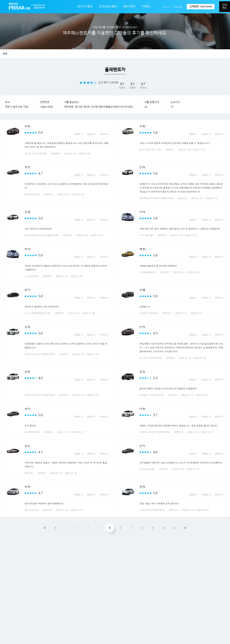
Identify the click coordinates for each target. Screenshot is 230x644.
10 (164, 528)
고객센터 (201, 7)
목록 (5, 54)
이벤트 (146, 7)
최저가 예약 (85, 7)
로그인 (166, 7)
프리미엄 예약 (108, 7)
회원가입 (178, 7)
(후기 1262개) (111, 83)
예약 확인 (129, 7)
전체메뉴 (225, 6)
